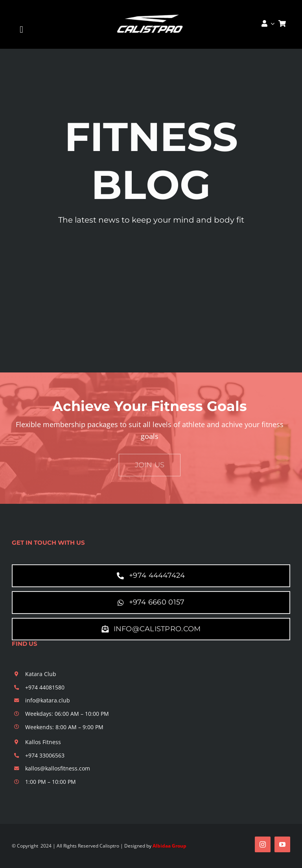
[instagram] (263, 844)
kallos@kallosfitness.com (58, 768)
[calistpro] (151, 13)
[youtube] (282, 844)
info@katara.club (48, 700)
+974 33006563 (45, 755)
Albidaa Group (169, 846)
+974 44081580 (45, 687)
